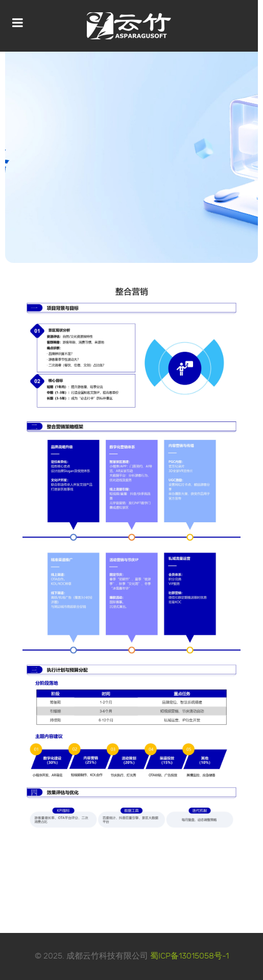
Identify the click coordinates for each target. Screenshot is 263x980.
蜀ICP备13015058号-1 (189, 956)
